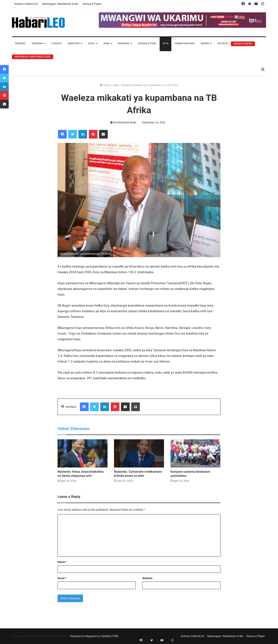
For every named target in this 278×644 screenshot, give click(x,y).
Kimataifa (74, 43)
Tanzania (37, 43)
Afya (166, 43)
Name (62, 562)
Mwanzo (20, 43)
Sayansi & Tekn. (147, 43)
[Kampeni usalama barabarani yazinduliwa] (195, 453)
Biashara (124, 43)
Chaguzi (56, 43)
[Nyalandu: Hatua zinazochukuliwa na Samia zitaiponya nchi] (83, 453)
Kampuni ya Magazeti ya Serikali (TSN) (94, 636)
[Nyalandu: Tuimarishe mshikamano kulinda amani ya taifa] (139, 453)
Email (62, 578)
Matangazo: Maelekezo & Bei (60, 4)
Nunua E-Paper (92, 4)
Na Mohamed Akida (125, 123)
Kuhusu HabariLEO (26, 4)
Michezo (223, 43)
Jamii (106, 43)
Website (147, 578)
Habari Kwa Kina (185, 43)
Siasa (91, 43)
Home (105, 85)
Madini (205, 43)
